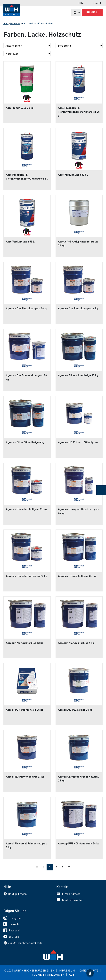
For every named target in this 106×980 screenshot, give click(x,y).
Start (6, 23)
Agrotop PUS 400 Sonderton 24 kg (79, 843)
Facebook (15, 930)
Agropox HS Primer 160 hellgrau (78, 442)
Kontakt (98, 3)
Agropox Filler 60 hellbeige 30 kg (78, 375)
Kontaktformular (72, 900)
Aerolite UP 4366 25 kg (20, 108)
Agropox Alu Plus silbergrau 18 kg (27, 308)
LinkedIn (14, 924)
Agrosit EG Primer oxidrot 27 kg (25, 776)
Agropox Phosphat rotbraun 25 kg (26, 576)
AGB (72, 975)
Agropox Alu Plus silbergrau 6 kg (78, 308)
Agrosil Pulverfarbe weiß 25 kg (25, 710)
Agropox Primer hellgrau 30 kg (77, 576)
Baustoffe (15, 23)
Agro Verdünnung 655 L (20, 241)
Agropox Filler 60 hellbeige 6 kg (25, 442)
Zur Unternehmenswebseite (25, 943)
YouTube (14, 937)
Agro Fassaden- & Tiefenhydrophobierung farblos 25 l (79, 112)
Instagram (15, 918)
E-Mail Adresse (71, 894)
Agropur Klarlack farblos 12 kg (25, 643)
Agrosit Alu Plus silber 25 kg (75, 710)
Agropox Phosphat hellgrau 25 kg (26, 509)
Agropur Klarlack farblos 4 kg (76, 643)
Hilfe (81, 3)
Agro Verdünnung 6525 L (73, 175)
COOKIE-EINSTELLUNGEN (48, 975)
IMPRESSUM (67, 970)
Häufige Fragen (17, 894)
